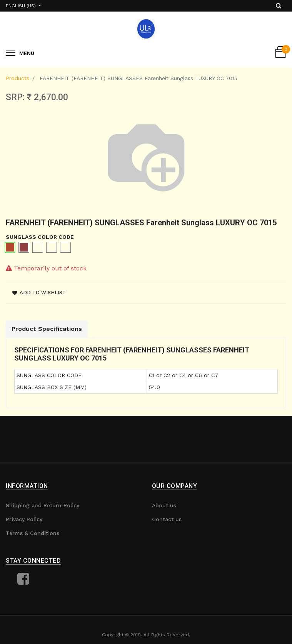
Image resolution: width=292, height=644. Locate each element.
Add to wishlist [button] (39, 293)
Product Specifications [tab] (47, 329)
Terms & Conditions (33, 533)
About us (164, 505)
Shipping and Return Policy (43, 505)
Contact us (167, 519)
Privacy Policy (24, 519)
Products (18, 78)
